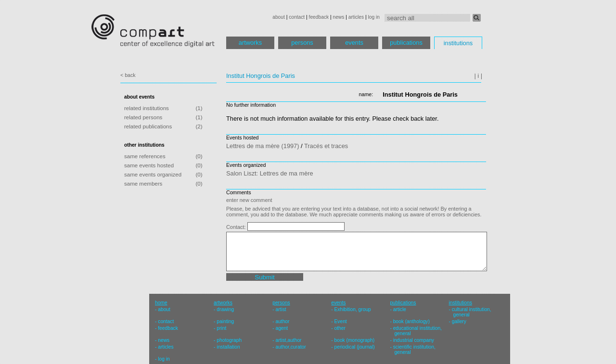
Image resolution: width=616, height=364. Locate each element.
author (282, 321)
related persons (143, 117)
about (279, 17)
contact (297, 17)
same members (143, 184)
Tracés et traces (326, 146)
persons (302, 43)
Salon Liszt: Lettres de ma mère (270, 173)
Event (341, 321)
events (354, 43)
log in (374, 17)
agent (282, 328)
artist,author (288, 340)
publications (406, 43)
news (338, 17)
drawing (225, 309)
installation (228, 347)
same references (145, 156)
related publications (148, 126)
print (221, 328)
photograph (229, 340)
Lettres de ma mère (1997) (263, 146)
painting (225, 321)
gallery (459, 321)
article (400, 309)
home (161, 303)
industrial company (414, 340)
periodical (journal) (355, 347)
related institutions (147, 108)
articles (356, 17)
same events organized (153, 175)
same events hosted (149, 165)
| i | (478, 76)
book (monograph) (355, 340)
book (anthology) (411, 321)
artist (281, 309)
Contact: (237, 227)
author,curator (290, 347)
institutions (458, 43)
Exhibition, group (353, 309)
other (340, 328)
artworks (250, 43)
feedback (319, 17)
